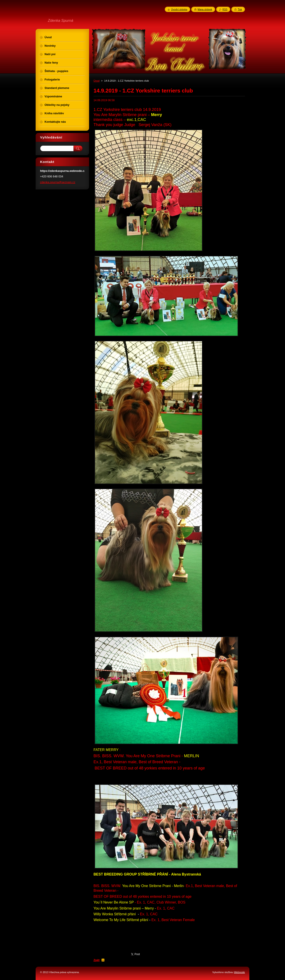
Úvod (97, 81)
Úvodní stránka (179, 9)
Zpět (97, 960)
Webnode (239, 972)
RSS (225, 9)
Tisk (240, 9)
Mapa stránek (205, 9)
